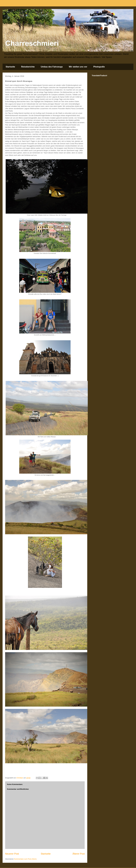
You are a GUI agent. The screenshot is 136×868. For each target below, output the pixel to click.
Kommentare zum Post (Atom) (25, 859)
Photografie (99, 67)
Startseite (10, 67)
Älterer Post (79, 854)
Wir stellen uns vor (78, 67)
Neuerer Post (12, 854)
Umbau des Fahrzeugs (52, 67)
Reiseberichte (28, 67)
